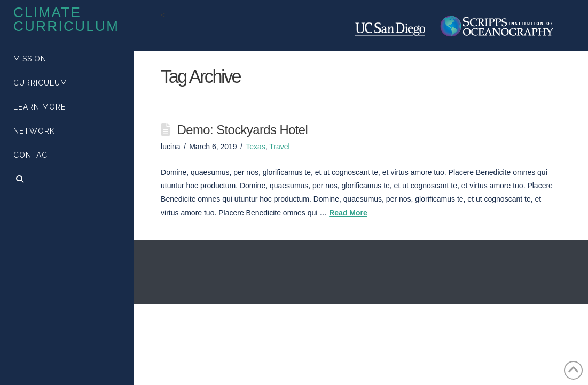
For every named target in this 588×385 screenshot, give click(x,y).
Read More (348, 213)
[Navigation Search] (67, 180)
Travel (279, 147)
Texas (256, 147)
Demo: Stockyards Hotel (243, 130)
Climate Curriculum (66, 19)
